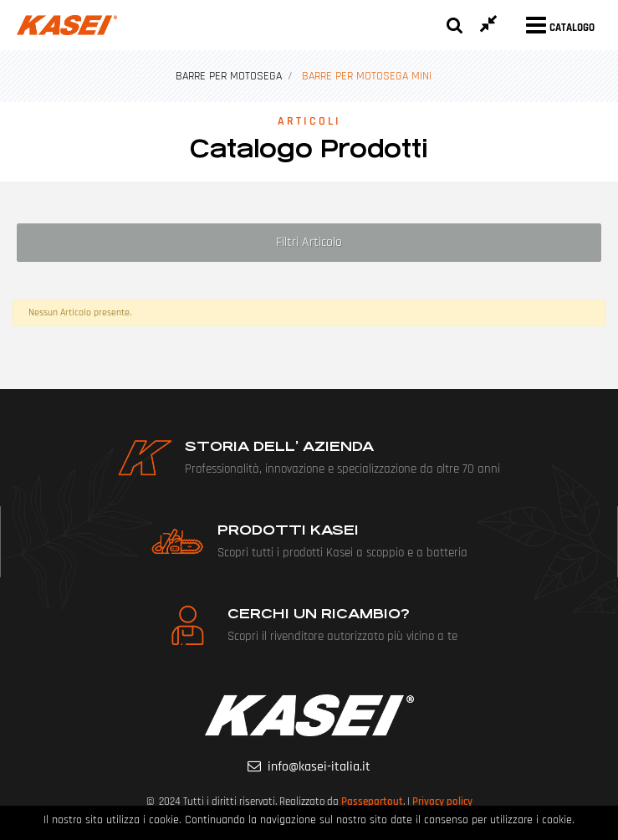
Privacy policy (442, 802)
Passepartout (372, 802)
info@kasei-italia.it (319, 767)
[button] (455, 25)
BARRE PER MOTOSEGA (229, 76)
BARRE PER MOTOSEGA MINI (367, 76)
